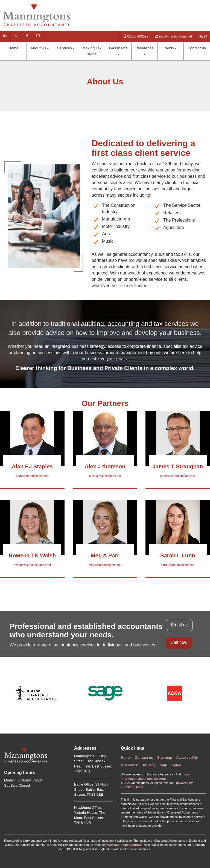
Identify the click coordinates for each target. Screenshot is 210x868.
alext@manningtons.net (105, 476)
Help (164, 765)
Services (66, 48)
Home (13, 48)
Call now (179, 642)
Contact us (197, 48)
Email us (179, 625)
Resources (144, 51)
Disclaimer (130, 765)
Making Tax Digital (92, 51)
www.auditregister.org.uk (124, 845)
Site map (165, 757)
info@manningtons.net (174, 36)
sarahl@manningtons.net (178, 565)
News (171, 48)
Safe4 (203, 36)
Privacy (149, 765)
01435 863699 (136, 36)
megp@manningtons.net (105, 565)
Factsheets (118, 51)
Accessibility (187, 757)
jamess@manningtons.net (178, 476)
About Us (40, 48)
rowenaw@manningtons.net (32, 565)
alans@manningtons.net (32, 476)
